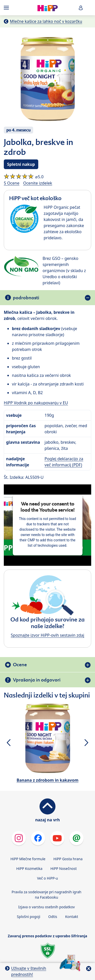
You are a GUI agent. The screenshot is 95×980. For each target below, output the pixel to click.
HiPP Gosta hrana (68, 859)
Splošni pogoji (29, 917)
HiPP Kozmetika (29, 868)
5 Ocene (12, 183)
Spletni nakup (21, 164)
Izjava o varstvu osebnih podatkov (46, 907)
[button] (81, 8)
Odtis (53, 917)
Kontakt (72, 917)
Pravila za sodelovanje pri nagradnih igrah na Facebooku (47, 895)
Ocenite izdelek (37, 183)
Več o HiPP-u (48, 878)
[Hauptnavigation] (7, 8)
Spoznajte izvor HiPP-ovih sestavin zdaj (48, 635)
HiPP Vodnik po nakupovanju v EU (36, 403)
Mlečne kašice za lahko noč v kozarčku (46, 21)
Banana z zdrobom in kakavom (47, 780)
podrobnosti (26, 298)
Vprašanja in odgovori (37, 680)
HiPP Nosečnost (64, 868)
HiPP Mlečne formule (28, 859)
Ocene (20, 665)
